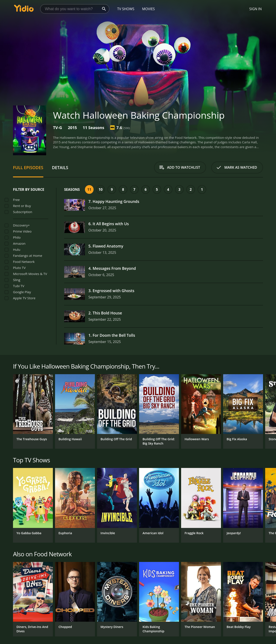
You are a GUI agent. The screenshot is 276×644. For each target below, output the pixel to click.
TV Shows (126, 9)
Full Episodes (28, 167)
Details (60, 167)
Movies (149, 9)
